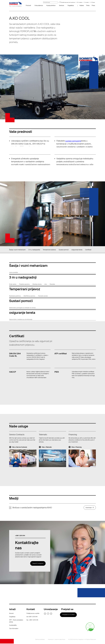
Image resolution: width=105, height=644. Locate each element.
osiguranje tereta (77, 250)
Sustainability (13, 626)
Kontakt (87, 2)
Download (88, 508)
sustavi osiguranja (73, 141)
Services (62, 5)
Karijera (82, 5)
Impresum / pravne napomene (57, 640)
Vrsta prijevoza (39, 5)
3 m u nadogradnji (34, 250)
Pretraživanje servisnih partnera (68, 2)
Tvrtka (88, 5)
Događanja (71, 5)
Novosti (11, 614)
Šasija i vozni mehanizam (17, 250)
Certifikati (88, 250)
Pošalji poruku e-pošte (33, 614)
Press (93, 5)
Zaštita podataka (40, 640)
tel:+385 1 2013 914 (32, 617)
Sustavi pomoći (64, 250)
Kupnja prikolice (51, 5)
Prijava (93, 2)
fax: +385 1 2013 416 (32, 620)
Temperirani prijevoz (49, 250)
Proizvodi (28, 5)
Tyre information (14, 629)
